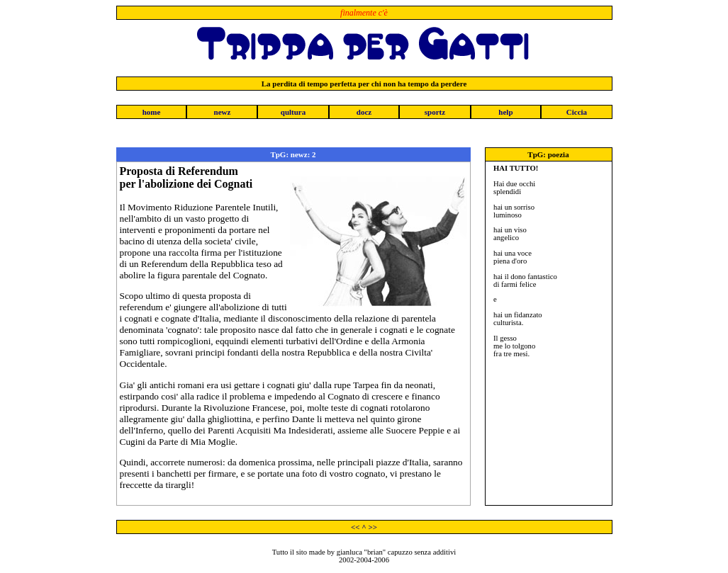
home (152, 112)
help (505, 112)
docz (364, 112)
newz (223, 112)
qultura (293, 112)
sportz (435, 112)
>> (373, 527)
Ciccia (577, 112)
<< (355, 527)
